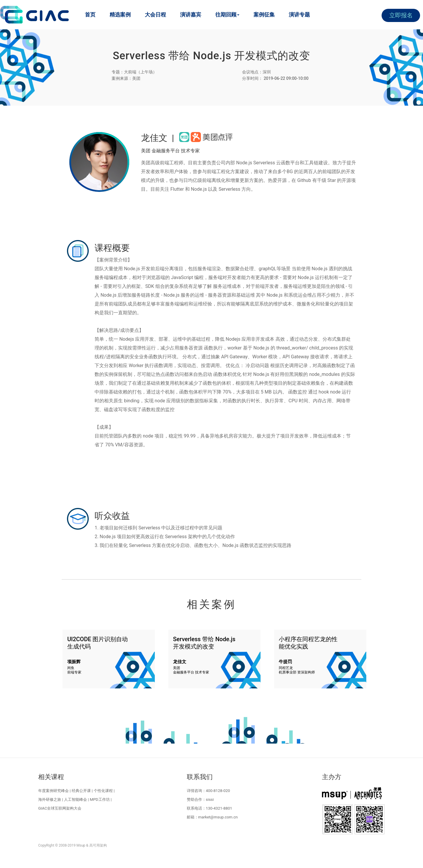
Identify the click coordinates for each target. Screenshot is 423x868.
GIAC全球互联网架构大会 (60, 808)
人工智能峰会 (75, 799)
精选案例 (120, 15)
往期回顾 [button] (227, 15)
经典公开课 (81, 791)
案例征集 (264, 15)
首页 (90, 15)
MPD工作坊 (100, 799)
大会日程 (155, 15)
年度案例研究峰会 (53, 791)
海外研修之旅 (50, 799)
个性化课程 (103, 791)
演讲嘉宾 (191, 15)
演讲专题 (299, 15)
